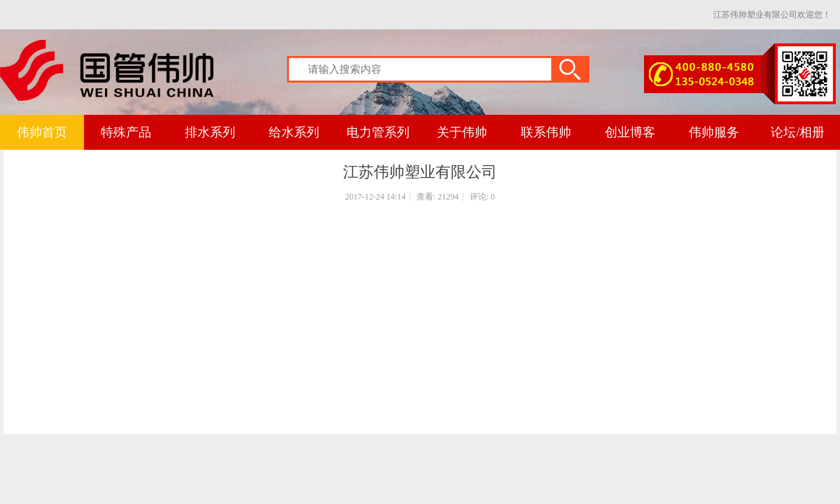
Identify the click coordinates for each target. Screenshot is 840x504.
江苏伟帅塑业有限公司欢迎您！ (772, 15)
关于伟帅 (462, 132)
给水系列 (294, 132)
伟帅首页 (42, 132)
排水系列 (210, 132)
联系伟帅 (546, 132)
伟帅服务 (714, 132)
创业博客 (630, 132)
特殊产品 (126, 132)
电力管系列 (378, 132)
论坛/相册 (798, 132)
